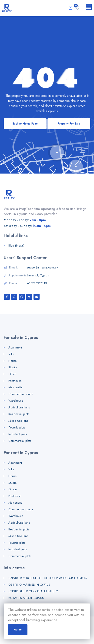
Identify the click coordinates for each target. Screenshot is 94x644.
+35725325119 (37, 283)
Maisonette (15, 387)
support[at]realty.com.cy (42, 268)
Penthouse (15, 381)
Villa (11, 354)
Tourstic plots (17, 427)
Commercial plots (20, 441)
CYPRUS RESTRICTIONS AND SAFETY (33, 591)
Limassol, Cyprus (38, 275)
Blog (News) (16, 245)
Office (12, 374)
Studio (12, 367)
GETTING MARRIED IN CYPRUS (29, 585)
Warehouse (16, 401)
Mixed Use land (18, 421)
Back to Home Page (25, 124)
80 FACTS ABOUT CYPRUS (26, 598)
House (12, 361)
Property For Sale (69, 124)
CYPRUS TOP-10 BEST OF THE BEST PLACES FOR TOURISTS (48, 578)
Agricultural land (19, 407)
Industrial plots (18, 434)
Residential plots (19, 414)
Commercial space (21, 394)
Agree (18, 630)
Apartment (15, 347)
